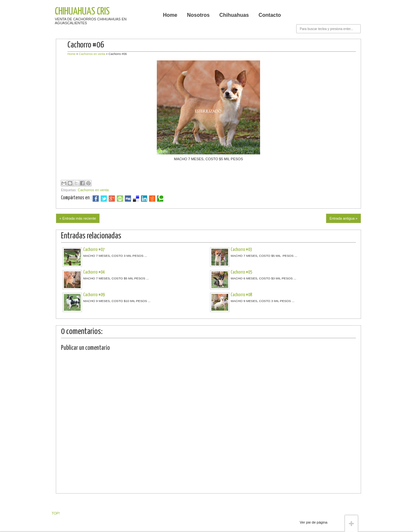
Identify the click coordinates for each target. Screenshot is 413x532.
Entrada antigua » (343, 218)
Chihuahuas (234, 15)
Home (170, 15)
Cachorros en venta (92, 54)
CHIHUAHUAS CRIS (82, 12)
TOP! (56, 513)
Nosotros (198, 15)
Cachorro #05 (241, 272)
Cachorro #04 (94, 272)
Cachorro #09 (94, 295)
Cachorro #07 (94, 250)
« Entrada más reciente (78, 218)
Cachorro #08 (241, 295)
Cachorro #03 (241, 250)
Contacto (270, 15)
